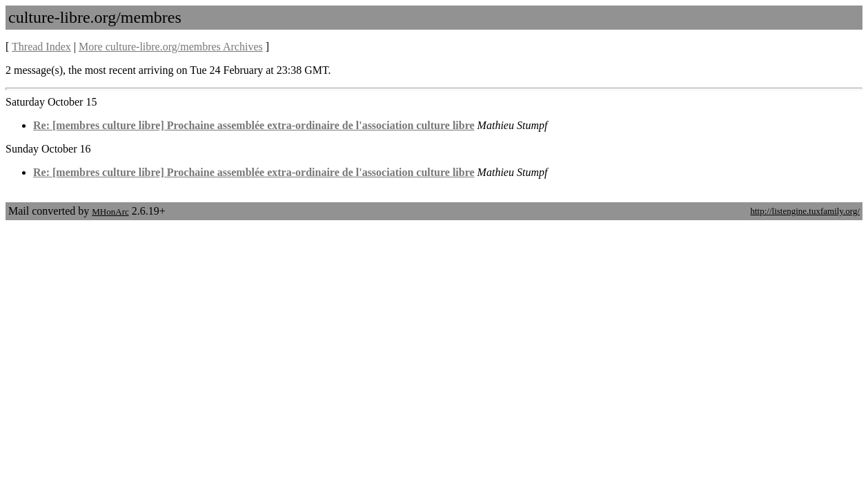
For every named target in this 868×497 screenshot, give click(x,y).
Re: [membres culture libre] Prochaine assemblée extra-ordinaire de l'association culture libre (254, 125)
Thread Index (41, 47)
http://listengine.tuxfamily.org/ (805, 211)
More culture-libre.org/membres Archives (171, 47)
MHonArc (110, 212)
